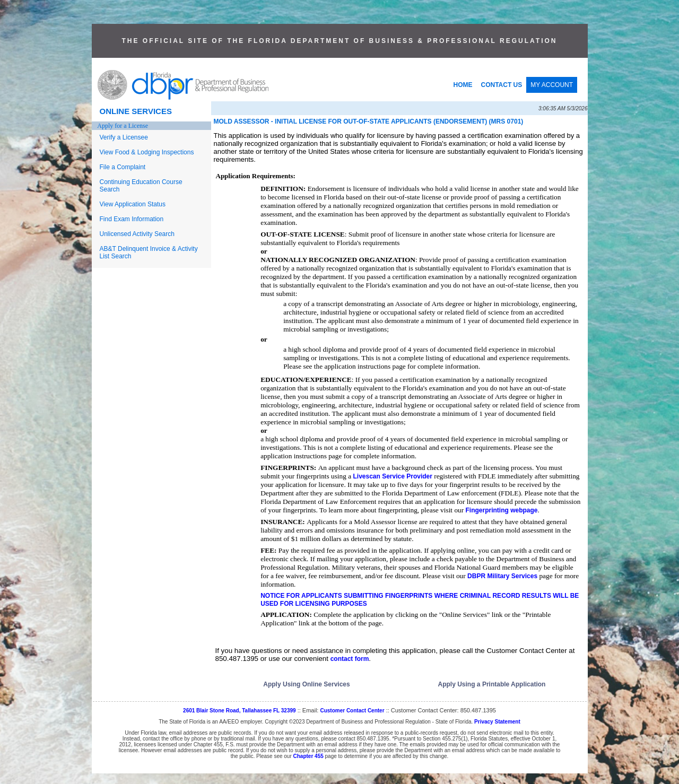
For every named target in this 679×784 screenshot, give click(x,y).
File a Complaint (123, 167)
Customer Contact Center (352, 711)
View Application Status (133, 204)
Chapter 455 (308, 756)
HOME (463, 85)
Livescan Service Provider (392, 476)
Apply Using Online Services (306, 684)
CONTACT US (502, 85)
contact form (350, 659)
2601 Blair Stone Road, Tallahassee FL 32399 (240, 711)
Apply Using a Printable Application (492, 684)
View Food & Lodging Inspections (147, 152)
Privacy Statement (497, 722)
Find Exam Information (132, 219)
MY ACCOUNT (552, 85)
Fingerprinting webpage (501, 510)
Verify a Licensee (124, 137)
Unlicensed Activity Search (137, 234)
